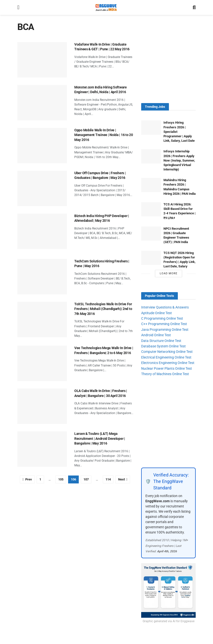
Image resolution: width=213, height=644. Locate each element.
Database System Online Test (163, 346)
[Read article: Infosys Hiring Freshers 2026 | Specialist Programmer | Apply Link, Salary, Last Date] (151, 127)
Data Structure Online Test (161, 341)
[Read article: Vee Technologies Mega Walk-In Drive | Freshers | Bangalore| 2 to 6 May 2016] (42, 363)
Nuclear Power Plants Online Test (167, 368)
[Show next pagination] (123, 479)
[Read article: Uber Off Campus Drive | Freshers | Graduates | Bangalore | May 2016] (42, 188)
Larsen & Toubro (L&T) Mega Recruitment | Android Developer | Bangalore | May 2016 (100, 438)
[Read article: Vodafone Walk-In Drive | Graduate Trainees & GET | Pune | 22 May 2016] (42, 60)
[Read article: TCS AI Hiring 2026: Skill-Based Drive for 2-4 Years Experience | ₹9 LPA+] (151, 209)
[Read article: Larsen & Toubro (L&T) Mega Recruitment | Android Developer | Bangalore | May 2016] (42, 449)
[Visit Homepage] (106, 7)
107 (86, 479)
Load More (169, 273)
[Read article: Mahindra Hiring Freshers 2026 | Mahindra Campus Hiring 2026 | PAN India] (151, 185)
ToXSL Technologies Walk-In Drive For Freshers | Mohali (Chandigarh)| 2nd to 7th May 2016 (103, 309)
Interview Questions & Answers (165, 307)
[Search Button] (194, 7)
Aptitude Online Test (157, 313)
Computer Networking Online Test (167, 352)
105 (61, 479)
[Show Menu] (18, 7)
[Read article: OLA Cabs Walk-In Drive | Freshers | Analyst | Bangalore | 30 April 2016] (42, 406)
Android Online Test (156, 335)
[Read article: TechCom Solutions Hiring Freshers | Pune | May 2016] (42, 277)
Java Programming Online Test (165, 330)
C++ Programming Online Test (164, 324)
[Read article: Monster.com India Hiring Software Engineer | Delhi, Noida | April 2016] (42, 103)
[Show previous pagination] (27, 479)
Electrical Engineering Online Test (166, 357)
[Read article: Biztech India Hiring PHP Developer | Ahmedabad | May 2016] (42, 231)
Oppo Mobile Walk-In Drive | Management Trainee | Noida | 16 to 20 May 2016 (104, 135)
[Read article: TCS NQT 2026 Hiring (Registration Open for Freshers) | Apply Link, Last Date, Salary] (151, 258)
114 (108, 479)
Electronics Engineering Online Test (168, 363)
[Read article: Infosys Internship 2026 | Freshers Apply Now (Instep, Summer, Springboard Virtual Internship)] (151, 156)
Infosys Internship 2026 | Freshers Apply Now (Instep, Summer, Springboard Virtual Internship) (179, 160)
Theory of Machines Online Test (165, 374)
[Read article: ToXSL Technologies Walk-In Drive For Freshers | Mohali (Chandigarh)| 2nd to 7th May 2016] (42, 320)
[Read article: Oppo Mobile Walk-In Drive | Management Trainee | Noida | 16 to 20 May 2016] (42, 146)
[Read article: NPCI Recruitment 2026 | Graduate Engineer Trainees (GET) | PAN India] (151, 234)
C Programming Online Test (162, 318)
